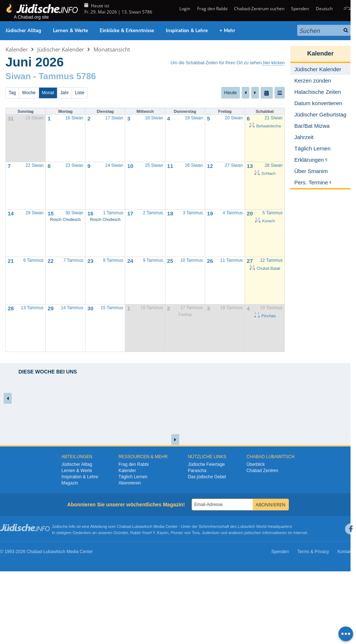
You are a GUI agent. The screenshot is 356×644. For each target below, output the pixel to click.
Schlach (265, 173)
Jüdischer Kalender (61, 49)
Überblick (256, 464)
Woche (29, 93)
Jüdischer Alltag (23, 31)
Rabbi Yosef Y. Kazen (150, 533)
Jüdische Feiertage (206, 464)
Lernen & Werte (70, 31)
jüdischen (253, 533)
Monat (48, 93)
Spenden (300, 9)
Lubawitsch (142, 526)
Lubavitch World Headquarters (265, 526)
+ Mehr (227, 31)
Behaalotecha (265, 126)
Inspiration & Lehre (187, 31)
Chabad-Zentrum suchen (259, 9)
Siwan (18, 76)
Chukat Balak (265, 268)
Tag (12, 93)
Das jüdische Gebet (207, 477)
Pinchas (265, 316)
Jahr (64, 93)
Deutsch (324, 9)
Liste (79, 93)
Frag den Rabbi (212, 9)
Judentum (211, 533)
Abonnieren (129, 483)
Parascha (197, 471)
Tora (196, 533)
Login (184, 9)
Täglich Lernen (133, 477)
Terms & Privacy (313, 552)
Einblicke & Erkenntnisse (127, 31)
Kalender (17, 49)
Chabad (124, 526)
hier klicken (274, 63)
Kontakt (345, 552)
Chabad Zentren (262, 471)
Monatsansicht (112, 49)
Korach (265, 221)
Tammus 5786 (67, 76)
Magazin (70, 483)
